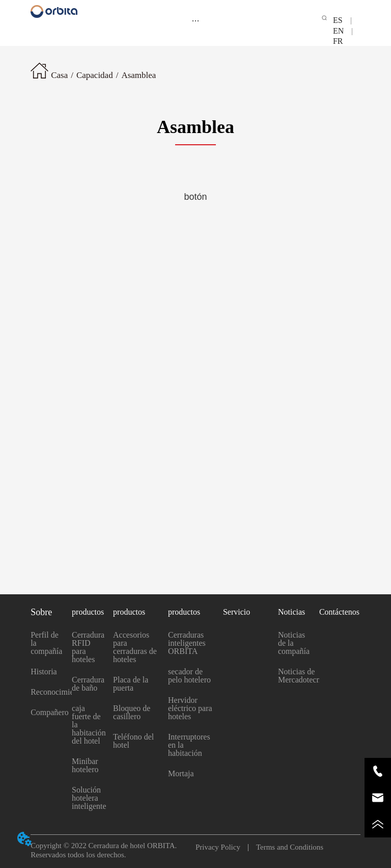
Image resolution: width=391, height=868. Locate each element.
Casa (59, 75)
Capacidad (95, 75)
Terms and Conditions (286, 847)
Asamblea (138, 75)
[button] (195, 21)
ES (342, 20)
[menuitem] (195, 20)
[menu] (195, 20)
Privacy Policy (222, 847)
